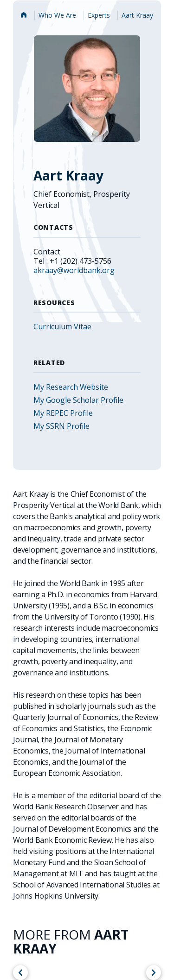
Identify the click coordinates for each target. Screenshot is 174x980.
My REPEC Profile (63, 413)
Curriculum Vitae (62, 327)
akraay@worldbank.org (74, 270)
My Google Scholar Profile (78, 400)
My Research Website (71, 387)
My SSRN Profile (61, 426)
